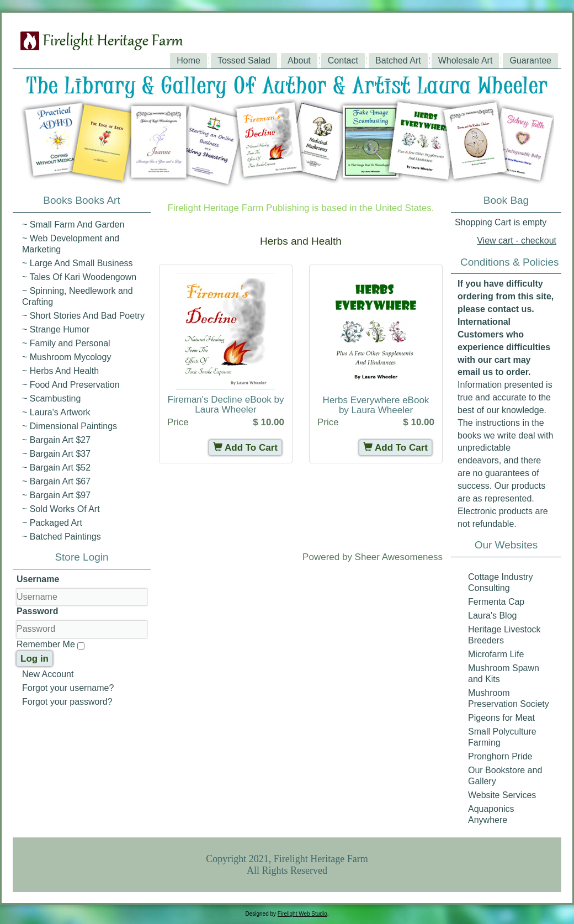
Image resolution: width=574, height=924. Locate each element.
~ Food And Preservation (71, 385)
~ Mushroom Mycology (67, 357)
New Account (48, 674)
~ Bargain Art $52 (56, 468)
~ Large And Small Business (78, 263)
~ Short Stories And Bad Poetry (83, 316)
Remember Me (46, 644)
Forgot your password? (67, 702)
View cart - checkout (517, 241)
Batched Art (398, 60)
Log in (34, 659)
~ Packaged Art (52, 523)
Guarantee (530, 60)
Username (38, 579)
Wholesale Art (466, 60)
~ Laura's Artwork (56, 412)
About (299, 60)
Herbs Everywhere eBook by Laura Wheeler (376, 405)
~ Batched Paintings (62, 537)
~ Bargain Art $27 (56, 440)
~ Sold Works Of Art (61, 509)
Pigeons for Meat (501, 718)
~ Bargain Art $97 (56, 495)
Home (188, 60)
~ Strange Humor (56, 329)
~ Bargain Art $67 (56, 481)
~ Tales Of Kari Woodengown (79, 277)
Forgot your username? (68, 688)
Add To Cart (245, 448)
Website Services (502, 795)
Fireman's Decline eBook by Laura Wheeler (225, 405)
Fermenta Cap (496, 602)
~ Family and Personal (66, 343)
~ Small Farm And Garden (73, 225)
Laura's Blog (492, 616)
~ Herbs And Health (60, 371)
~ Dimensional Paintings (70, 426)
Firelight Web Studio (302, 914)
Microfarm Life (496, 654)
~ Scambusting (51, 398)
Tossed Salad (244, 60)
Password (38, 611)
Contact (343, 60)
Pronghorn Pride (500, 756)
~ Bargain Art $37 (56, 454)
